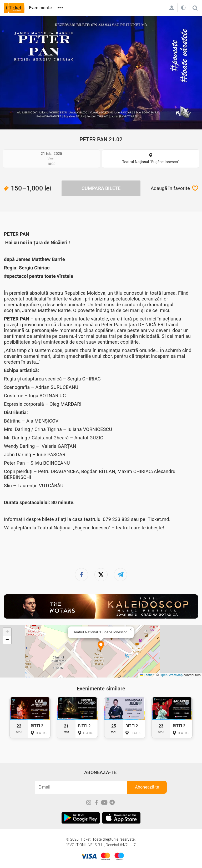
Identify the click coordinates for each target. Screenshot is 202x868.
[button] (101, 646)
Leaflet (147, 675)
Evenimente (40, 8)
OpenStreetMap (171, 675)
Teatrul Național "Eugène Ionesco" (150, 162)
